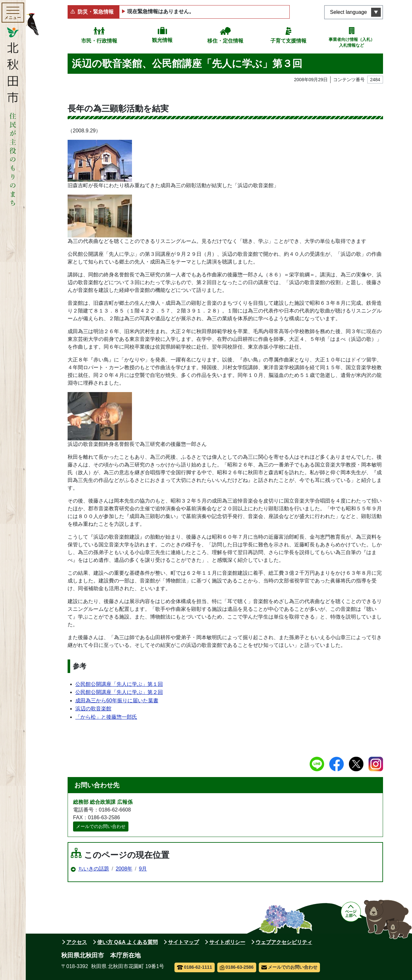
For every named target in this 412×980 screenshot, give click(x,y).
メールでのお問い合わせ (101, 826)
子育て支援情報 (288, 41)
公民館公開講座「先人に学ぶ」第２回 (119, 692)
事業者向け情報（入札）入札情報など (352, 42)
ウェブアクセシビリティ (284, 942)
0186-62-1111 (195, 967)
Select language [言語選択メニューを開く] (348, 12)
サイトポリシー (227, 942)
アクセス (77, 942)
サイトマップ (183, 942)
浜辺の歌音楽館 (93, 709)
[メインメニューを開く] (13, 13)
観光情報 (162, 40)
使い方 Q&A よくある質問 (127, 942)
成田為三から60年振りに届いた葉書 (117, 701)
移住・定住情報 (225, 41)
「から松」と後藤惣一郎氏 (106, 717)
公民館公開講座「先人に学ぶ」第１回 (119, 684)
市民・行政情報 (99, 41)
